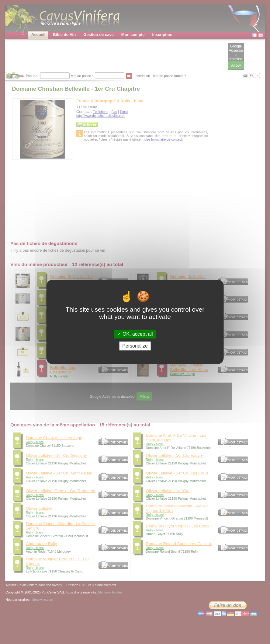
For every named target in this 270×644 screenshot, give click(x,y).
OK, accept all (135, 334)
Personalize (135, 346)
